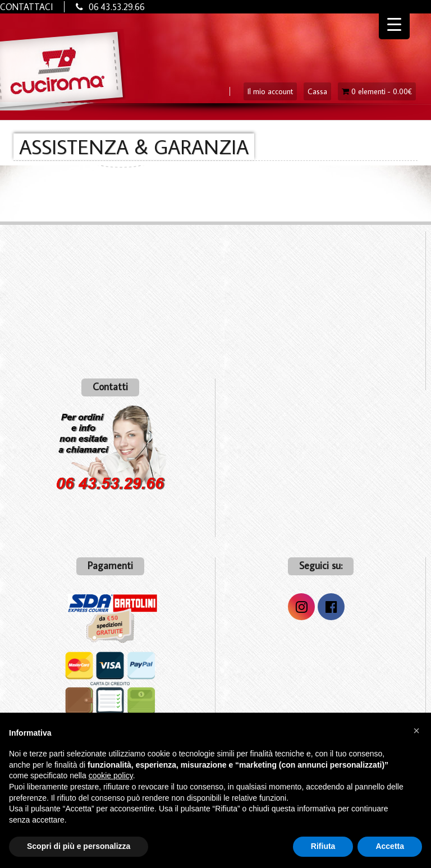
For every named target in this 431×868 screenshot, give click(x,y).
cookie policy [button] (111, 775)
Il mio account (270, 91)
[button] (416, 731)
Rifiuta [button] (323, 846)
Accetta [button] (390, 846)
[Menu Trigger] (394, 24)
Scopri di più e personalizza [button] (79, 846)
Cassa (317, 91)
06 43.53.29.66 (117, 7)
